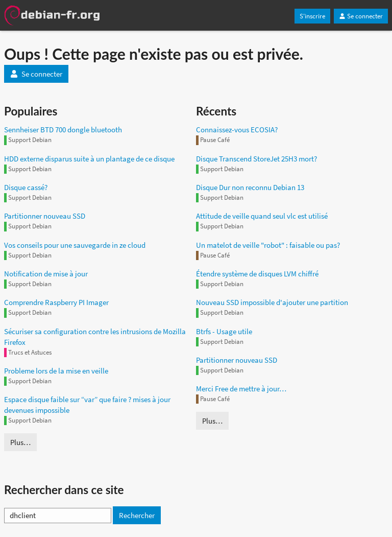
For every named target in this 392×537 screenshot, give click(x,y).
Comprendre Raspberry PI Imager (56, 302)
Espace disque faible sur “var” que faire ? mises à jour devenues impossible (87, 405)
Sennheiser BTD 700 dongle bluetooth (63, 130)
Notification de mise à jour (46, 274)
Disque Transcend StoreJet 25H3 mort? (256, 159)
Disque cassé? (26, 187)
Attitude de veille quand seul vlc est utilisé (262, 216)
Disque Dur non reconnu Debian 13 (250, 187)
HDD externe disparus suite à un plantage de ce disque (89, 159)
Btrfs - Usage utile (224, 331)
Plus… (20, 442)
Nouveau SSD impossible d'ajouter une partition (272, 302)
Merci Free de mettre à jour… (241, 389)
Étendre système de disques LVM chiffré (257, 274)
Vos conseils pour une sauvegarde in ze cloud (75, 245)
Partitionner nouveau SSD (45, 216)
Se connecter (361, 16)
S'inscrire (312, 16)
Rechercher (137, 515)
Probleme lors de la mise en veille (56, 371)
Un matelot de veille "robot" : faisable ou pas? (268, 245)
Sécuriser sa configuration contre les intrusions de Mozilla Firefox (95, 337)
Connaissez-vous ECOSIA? (237, 130)
